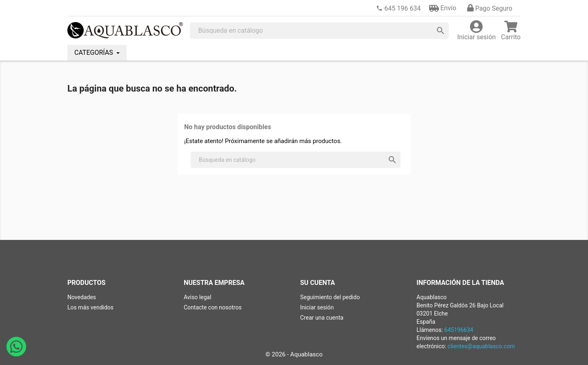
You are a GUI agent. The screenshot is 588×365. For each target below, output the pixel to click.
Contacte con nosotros (213, 307)
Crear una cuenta (322, 318)
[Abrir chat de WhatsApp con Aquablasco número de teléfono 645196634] (16, 354)
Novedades (82, 297)
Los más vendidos (90, 307)
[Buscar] (319, 31)
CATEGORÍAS (95, 53)
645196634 (459, 330)
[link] (398, 8)
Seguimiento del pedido (330, 297)
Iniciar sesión (317, 307)
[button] (443, 8)
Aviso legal (197, 297)
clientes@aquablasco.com (481, 346)
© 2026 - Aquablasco (294, 354)
